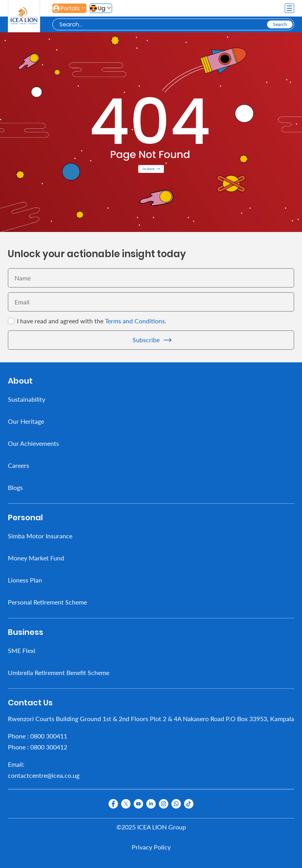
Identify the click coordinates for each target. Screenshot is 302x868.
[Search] (162, 25)
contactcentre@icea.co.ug (44, 775)
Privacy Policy (151, 847)
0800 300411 (49, 736)
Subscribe (146, 340)
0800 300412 (49, 747)
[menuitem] (151, 399)
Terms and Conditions (135, 321)
